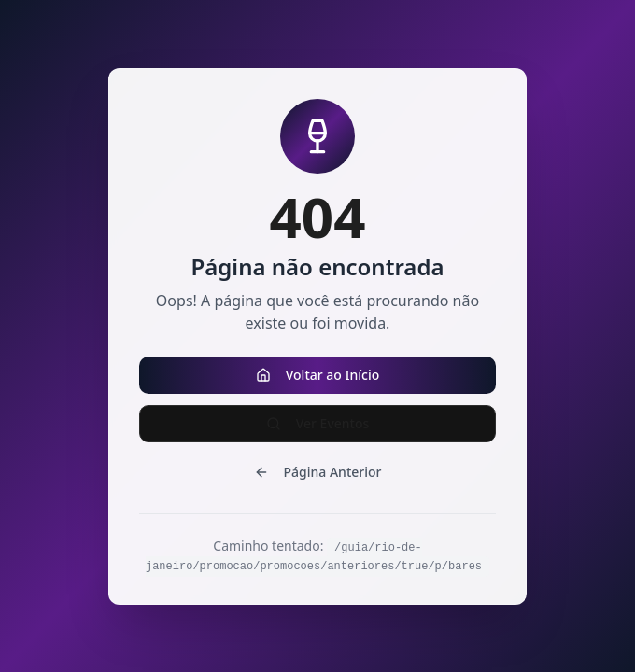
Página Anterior (318, 472)
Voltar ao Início (318, 375)
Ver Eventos (318, 423)
